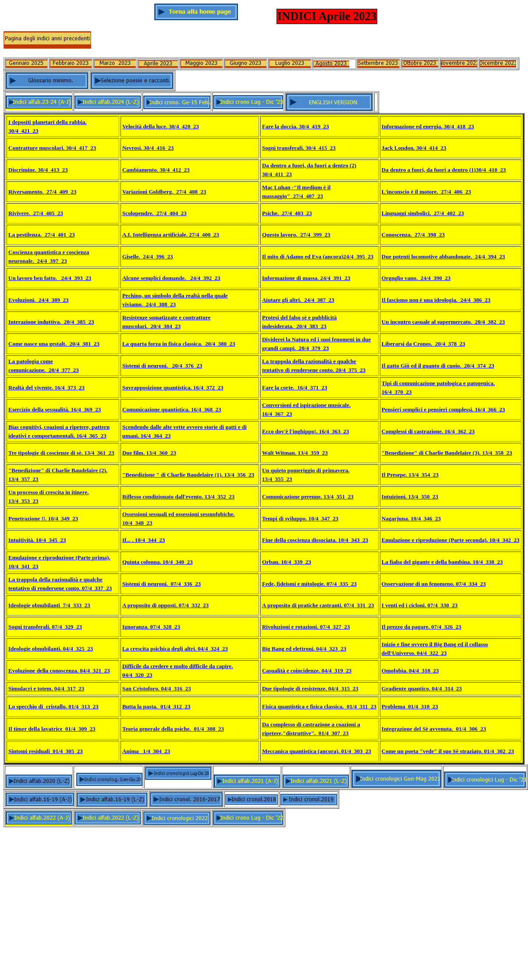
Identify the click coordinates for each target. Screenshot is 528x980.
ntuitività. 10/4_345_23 (38, 540)
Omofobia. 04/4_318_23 (410, 670)
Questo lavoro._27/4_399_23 (296, 235)
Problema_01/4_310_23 (410, 706)
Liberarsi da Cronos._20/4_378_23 (423, 344)
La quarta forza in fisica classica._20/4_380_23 (179, 344)
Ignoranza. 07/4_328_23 (151, 627)
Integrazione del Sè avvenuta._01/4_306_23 (434, 729)
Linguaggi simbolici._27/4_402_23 (423, 213)
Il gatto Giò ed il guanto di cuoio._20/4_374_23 (438, 366)
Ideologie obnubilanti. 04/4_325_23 (51, 649)
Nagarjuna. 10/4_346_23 (411, 518)
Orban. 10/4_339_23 (287, 562)
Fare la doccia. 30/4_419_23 (296, 126)
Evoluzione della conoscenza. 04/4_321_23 (59, 670)
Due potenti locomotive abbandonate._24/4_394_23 (443, 256)
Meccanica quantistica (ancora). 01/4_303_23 (317, 751)
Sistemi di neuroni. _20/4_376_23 (162, 366)
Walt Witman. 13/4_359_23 (295, 453)
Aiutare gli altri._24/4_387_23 (298, 300)
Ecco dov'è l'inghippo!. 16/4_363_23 (306, 431)
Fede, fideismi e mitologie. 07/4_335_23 (309, 584)
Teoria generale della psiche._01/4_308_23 (173, 729)
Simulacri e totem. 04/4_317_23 (46, 688)
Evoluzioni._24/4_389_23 (39, 300)
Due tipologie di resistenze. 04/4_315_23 (310, 688)
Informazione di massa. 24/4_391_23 (306, 278)
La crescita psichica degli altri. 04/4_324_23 (175, 649)
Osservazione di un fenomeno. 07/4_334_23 (434, 584)
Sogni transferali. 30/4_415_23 (299, 148)
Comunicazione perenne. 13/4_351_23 (308, 497)
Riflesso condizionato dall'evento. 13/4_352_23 (178, 497)
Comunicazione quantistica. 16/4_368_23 (172, 409)
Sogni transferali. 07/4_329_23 (45, 627)
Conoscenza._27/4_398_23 (413, 235)
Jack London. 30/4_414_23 (414, 148)
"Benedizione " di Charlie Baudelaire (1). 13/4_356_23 (188, 475)
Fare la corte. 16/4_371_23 (295, 387)
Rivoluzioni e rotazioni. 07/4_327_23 (306, 627)
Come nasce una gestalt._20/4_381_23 (54, 344)
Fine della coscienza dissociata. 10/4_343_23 (315, 540)
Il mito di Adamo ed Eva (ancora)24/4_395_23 (318, 256)
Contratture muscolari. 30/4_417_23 (52, 148)
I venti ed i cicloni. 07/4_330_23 (420, 605)
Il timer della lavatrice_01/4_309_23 (52, 729)
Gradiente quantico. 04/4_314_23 (422, 688)
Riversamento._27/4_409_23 (43, 192)
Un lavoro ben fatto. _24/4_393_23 (50, 278)
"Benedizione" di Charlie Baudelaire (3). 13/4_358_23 (447, 453)
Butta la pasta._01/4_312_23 (156, 706)
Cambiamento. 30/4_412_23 (156, 170)
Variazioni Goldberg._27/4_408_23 (164, 192)
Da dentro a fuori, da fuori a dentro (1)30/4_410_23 (444, 170)
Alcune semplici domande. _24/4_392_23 (171, 278)
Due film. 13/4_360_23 (149, 453)
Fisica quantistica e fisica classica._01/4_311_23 (319, 706)
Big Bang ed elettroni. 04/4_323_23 (304, 649)
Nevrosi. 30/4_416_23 (148, 148)
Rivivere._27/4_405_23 (36, 213)
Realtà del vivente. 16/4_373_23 (46, 387)
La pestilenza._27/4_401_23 (42, 235)
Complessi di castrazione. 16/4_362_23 (428, 431)
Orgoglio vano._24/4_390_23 (416, 278)
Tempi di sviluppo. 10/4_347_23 (300, 518)
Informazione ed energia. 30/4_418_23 (428, 126)
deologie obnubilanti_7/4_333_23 (50, 605)
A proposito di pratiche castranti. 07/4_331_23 (318, 605)
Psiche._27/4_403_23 (287, 213)
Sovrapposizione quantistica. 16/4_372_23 (173, 387)
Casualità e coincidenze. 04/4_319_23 (307, 670)
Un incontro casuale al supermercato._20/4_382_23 (443, 322)
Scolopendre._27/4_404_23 (154, 213)
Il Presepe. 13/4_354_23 (410, 475)
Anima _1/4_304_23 (146, 751)
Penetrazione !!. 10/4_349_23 (43, 518)
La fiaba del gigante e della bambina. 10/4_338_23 (442, 562)
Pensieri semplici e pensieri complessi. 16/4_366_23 (443, 409)
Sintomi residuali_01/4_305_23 (46, 751)
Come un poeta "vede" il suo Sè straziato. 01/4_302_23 (448, 751)
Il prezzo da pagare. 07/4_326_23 (422, 627)
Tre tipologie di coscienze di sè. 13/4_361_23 (61, 453)
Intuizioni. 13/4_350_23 (410, 497)
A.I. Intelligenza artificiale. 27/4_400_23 (171, 235)
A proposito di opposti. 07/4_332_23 (165, 605)
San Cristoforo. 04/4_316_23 (157, 688)
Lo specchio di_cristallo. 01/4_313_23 (53, 706)
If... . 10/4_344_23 (144, 540)
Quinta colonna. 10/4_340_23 (158, 562)
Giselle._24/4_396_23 (148, 256)
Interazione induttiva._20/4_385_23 (51, 322)
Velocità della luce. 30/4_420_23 (161, 126)
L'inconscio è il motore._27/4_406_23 (426, 192)
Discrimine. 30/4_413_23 (38, 170)
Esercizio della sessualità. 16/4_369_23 (55, 409)
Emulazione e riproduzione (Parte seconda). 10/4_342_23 (451, 540)
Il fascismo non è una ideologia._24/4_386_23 (436, 300)
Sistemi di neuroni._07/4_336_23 (161, 584)
